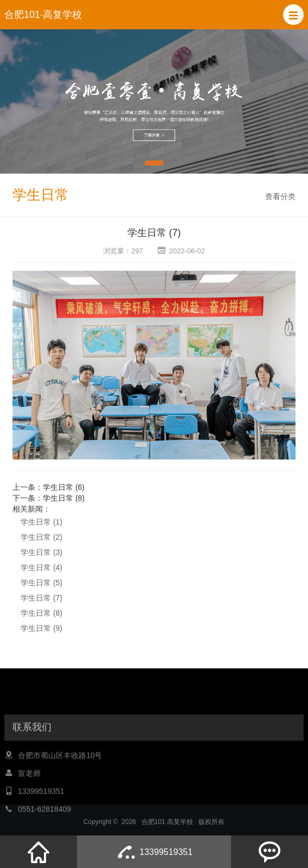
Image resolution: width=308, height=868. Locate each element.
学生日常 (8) (64, 498)
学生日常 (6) (64, 487)
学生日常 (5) (41, 583)
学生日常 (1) (41, 522)
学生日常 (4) (41, 567)
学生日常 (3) (41, 552)
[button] (293, 15)
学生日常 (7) (41, 598)
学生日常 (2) (41, 537)
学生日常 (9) (41, 628)
